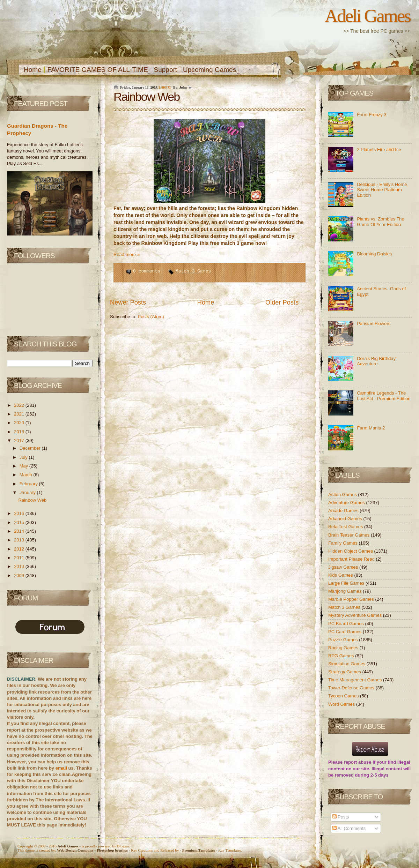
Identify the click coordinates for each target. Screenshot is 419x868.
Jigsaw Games (344, 567)
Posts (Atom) (151, 317)
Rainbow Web (32, 500)
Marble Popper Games (352, 599)
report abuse (358, 762)
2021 (20, 414)
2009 (20, 575)
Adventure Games (347, 503)
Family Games (343, 543)
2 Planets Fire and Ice (379, 149)
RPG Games (342, 656)
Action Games (343, 495)
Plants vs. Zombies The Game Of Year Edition (381, 222)
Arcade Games (344, 511)
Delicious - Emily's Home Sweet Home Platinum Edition (382, 190)
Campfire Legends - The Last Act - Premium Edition (384, 396)
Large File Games (347, 583)
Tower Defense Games (352, 688)
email (61, 768)
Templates (199, 850)
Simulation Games (347, 664)
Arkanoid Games (346, 519)
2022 (20, 405)
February (29, 484)
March (27, 475)
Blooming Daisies (374, 254)
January (28, 492)
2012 (20, 549)
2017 (20, 440)
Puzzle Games (344, 640)
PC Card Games (346, 632)
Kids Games (341, 575)
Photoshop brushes (112, 850)
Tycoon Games (344, 696)
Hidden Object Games (351, 551)
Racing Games (344, 648)
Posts (341, 817)
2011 (20, 558)
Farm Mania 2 (371, 428)
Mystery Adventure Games (356, 615)
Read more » (127, 255)
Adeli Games (367, 16)
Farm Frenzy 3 (372, 115)
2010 (20, 566)
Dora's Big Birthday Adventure (376, 361)
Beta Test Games (346, 527)
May (24, 466)
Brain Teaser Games (350, 535)
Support (166, 70)
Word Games (342, 704)
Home (33, 70)
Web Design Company (75, 850)
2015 (20, 522)
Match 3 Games (193, 271)
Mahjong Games (346, 591)
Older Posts (282, 302)
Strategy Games (345, 672)
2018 (20, 432)
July (24, 457)
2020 (20, 423)
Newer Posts (128, 302)
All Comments (349, 828)
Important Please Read (352, 559)
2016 (20, 513)
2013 (20, 540)
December (31, 448)
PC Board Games (347, 624)
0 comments (148, 271)
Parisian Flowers (374, 324)
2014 (20, 531)
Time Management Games (356, 680)
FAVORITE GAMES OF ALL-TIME (98, 70)
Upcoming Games (209, 70)
